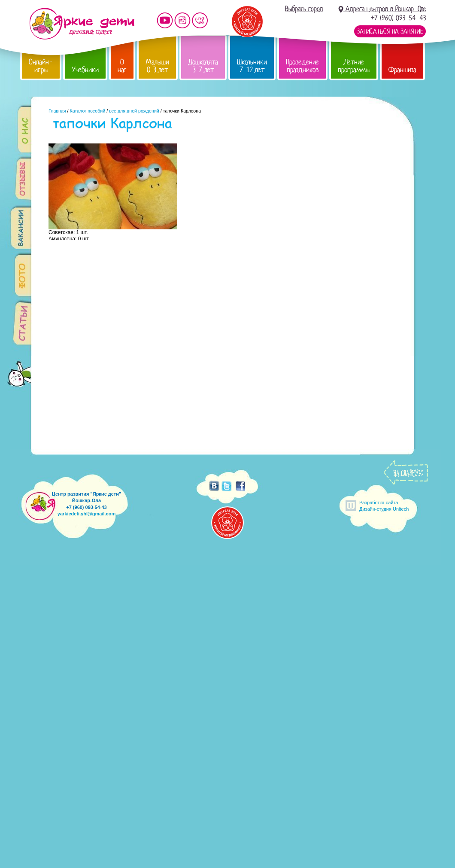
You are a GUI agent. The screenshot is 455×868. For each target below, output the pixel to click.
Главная (57, 111)
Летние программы (354, 66)
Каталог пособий (87, 111)
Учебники (85, 70)
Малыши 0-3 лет (157, 66)
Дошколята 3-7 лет (203, 66)
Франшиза (402, 70)
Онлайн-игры (41, 66)
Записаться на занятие (390, 31)
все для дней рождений (134, 111)
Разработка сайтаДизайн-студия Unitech (384, 506)
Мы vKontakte (200, 20)
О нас (122, 66)
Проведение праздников (302, 66)
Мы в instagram (182, 20)
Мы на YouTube (165, 20)
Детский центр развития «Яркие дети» (82, 24)
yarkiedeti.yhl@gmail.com (86, 514)
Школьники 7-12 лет (252, 66)
